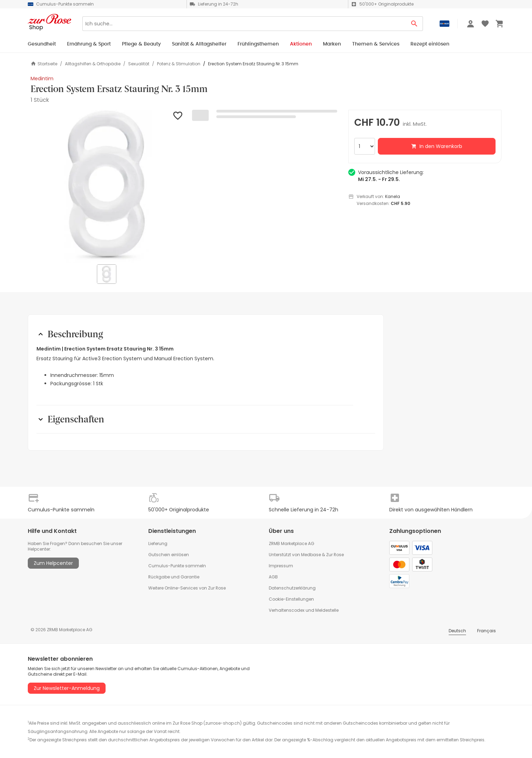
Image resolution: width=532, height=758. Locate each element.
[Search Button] (414, 24)
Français (487, 631)
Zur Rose (335, 555)
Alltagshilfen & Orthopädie (93, 64)
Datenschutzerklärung (292, 588)
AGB (273, 577)
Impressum (281, 566)
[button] (107, 186)
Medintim (42, 79)
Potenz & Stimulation (179, 64)
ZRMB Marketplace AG (292, 543)
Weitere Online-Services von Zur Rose (187, 588)
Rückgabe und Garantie (174, 577)
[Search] (244, 24)
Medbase (311, 555)
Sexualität (139, 64)
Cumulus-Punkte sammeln (177, 566)
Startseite (44, 64)
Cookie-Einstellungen (291, 599)
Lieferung (158, 543)
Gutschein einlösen (169, 555)
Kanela (393, 196)
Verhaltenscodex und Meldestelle (304, 610)
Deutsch (457, 631)
